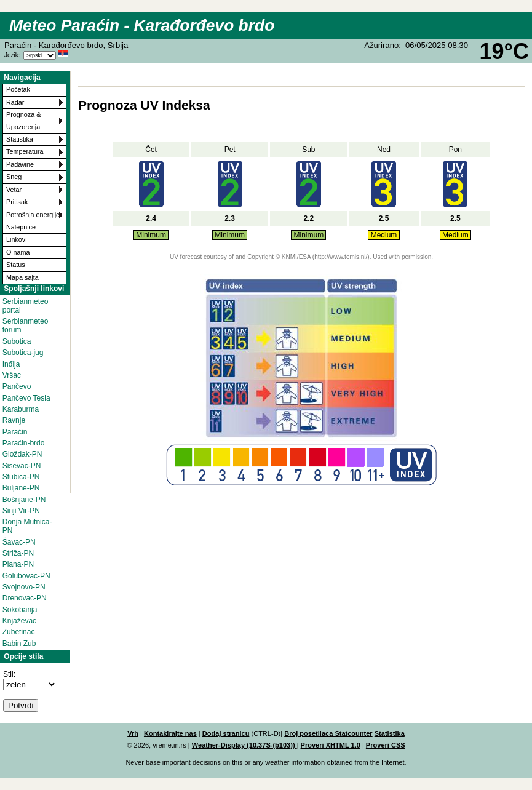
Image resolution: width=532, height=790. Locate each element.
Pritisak (17, 202)
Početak (18, 89)
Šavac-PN (19, 542)
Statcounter (353, 733)
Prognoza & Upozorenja (23, 120)
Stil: (9, 674)
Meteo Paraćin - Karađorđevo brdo (142, 25)
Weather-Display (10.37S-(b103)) (244, 745)
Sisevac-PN (22, 466)
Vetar (14, 190)
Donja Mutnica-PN (27, 526)
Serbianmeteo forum (26, 325)
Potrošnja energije (33, 215)
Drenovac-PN (25, 598)
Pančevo (17, 386)
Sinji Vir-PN (21, 511)
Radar (15, 102)
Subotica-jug (23, 353)
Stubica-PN (21, 477)
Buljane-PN (21, 488)
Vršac (12, 375)
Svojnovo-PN (24, 587)
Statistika (20, 139)
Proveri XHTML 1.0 (331, 745)
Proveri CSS (386, 745)
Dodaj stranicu (226, 733)
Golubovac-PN (26, 576)
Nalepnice (21, 227)
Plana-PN (18, 564)
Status (16, 265)
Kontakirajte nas (170, 733)
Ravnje (14, 420)
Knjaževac (19, 621)
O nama (18, 252)
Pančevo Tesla (26, 398)
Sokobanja (20, 610)
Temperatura (25, 151)
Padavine (20, 164)
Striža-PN (18, 553)
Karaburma (21, 409)
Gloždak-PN (22, 454)
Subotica (17, 341)
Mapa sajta (22, 277)
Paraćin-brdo (24, 443)
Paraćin (15, 432)
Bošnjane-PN (24, 500)
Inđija (11, 364)
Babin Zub (19, 644)
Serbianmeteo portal (26, 306)
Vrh (133, 733)
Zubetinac (19, 632)
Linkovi (17, 239)
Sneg (14, 177)
